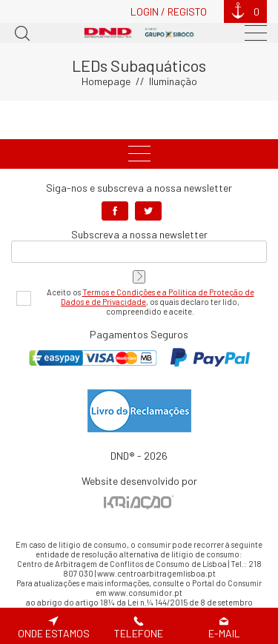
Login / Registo (169, 11)
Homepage (106, 81)
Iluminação (173, 81)
